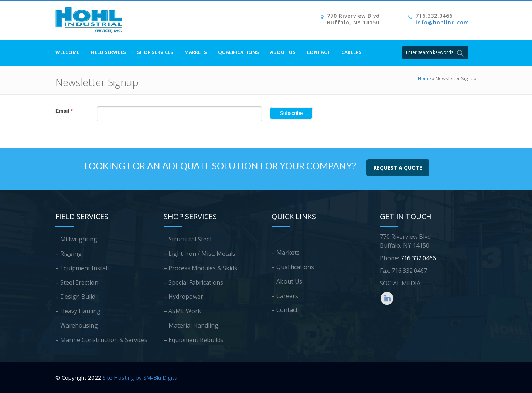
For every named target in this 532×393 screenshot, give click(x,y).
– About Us (287, 281)
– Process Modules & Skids (200, 268)
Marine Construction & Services (104, 340)
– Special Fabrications (193, 282)
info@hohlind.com (442, 22)
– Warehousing (77, 325)
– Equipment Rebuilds (194, 340)
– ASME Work (182, 311)
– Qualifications (293, 267)
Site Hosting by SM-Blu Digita (140, 377)
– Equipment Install (82, 268)
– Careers (285, 296)
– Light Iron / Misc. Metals (199, 254)
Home (424, 78)
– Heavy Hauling (78, 311)
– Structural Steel (187, 239)
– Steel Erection (77, 282)
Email (64, 111)
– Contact (285, 310)
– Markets (286, 253)
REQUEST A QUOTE (398, 168)
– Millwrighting (76, 239)
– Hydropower (183, 297)
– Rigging (69, 254)
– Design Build (75, 297)
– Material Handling (191, 325)
